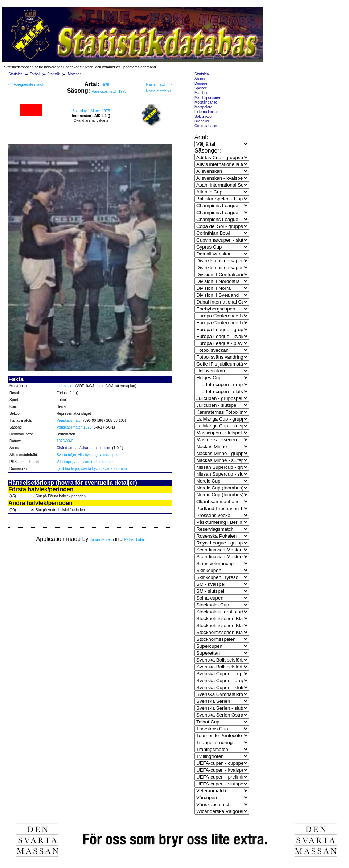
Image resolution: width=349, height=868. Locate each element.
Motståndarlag (206, 102)
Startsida (15, 74)
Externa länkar (206, 112)
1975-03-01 (66, 441)
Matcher (74, 74)
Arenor (200, 79)
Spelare (201, 88)
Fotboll (35, 74)
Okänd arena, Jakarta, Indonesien (84, 448)
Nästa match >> (159, 85)
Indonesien (65, 386)
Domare (201, 84)
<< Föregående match (26, 85)
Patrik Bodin (134, 540)
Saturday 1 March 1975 (91, 111)
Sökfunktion (204, 116)
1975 (105, 85)
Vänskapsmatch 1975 (109, 91)
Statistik (54, 74)
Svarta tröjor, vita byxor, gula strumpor (87, 455)
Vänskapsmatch (69, 420)
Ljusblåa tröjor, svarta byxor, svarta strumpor (92, 469)
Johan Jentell (101, 540)
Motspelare (203, 107)
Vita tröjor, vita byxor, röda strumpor (85, 462)
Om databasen (206, 126)
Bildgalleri (202, 121)
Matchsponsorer (208, 98)
